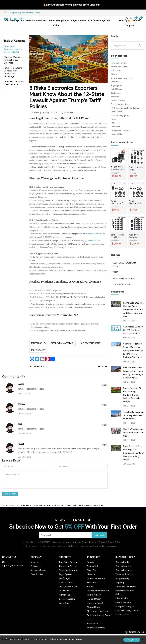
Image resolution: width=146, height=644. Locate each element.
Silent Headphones (59, 21)
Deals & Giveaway (118, 100)
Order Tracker (122, 614)
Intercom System (67, 599)
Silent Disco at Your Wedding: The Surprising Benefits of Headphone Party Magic (134, 453)
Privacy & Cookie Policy (109, 542)
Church (114, 74)
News (113, 119)
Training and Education (98, 591)
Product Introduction (119, 104)
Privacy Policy (122, 598)
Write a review (10, 494)
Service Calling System (120, 116)
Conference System (99, 21)
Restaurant (115, 127)
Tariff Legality (38, 343)
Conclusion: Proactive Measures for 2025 (14, 83)
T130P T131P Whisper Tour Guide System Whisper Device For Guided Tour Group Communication (118, 169)
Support (130, 25)
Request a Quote (18, 13)
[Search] (125, 45)
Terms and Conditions (126, 586)
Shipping (120, 582)
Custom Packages (124, 570)
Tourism (114, 82)
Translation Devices (36, 21)
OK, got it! (132, 640)
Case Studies (37, 574)
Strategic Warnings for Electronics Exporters (13, 60)
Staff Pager (64, 578)
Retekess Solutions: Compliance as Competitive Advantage (13, 72)
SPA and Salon (94, 607)
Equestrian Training (96, 627)
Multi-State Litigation (90, 343)
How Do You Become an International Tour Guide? (133, 433)
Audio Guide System (119, 67)
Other (57, 25)
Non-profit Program (125, 606)
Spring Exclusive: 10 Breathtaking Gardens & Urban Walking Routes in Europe (132, 395)
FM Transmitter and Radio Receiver (125, 108)
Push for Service (66, 582)
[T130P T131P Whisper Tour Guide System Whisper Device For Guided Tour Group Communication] (118, 157)
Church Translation (96, 578)
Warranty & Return (124, 574)
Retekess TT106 (94, 241)
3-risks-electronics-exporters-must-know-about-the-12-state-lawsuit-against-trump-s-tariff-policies (61, 505)
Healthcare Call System (120, 130)
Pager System (79, 21)
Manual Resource (123, 602)
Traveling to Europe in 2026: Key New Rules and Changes (134, 415)
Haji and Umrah (94, 599)
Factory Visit (93, 566)
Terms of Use (88, 542)
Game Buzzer (65, 603)
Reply (104, 385)
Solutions (115, 97)
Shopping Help (122, 578)
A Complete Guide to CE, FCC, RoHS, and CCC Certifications (133, 330)
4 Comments (70, 113)
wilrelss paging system (124, 278)
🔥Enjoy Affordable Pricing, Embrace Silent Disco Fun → (73, 5)
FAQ (113, 123)
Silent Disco (116, 70)
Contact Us (36, 566)
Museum (91, 574)
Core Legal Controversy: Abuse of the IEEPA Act (13, 49)
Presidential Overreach (62, 343)
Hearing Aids (116, 134)
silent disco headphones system (124, 264)
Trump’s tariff (38, 350)
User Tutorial (116, 112)
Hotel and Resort (95, 603)
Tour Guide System (119, 63)
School (90, 586)
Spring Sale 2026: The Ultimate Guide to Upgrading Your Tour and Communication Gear (133, 310)
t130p (115, 272)
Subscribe (99, 535)
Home (5, 505)
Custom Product (123, 562)
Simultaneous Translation (121, 78)
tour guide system (121, 285)
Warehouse (92, 623)
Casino (90, 619)
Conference (116, 93)
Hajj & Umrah (116, 89)
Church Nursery (94, 595)
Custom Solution (123, 566)
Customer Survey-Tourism (128, 610)
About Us (35, 562)
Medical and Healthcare (98, 611)
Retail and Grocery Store (99, 615)
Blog (13, 505)
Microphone (64, 595)
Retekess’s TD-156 (94, 234)
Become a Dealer (33, 13)
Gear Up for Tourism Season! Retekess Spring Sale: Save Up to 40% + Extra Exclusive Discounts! (133, 351)
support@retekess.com (105, 546)
